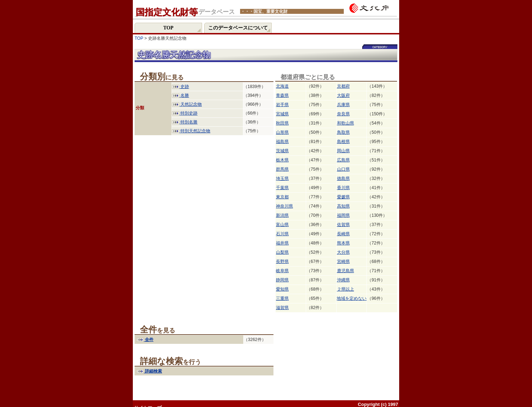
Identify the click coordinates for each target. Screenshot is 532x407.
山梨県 (282, 252)
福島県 (282, 142)
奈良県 (343, 114)
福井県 (282, 243)
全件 (145, 340)
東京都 (282, 197)
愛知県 (282, 289)
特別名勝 (185, 122)
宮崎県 (343, 262)
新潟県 (282, 215)
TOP (139, 38)
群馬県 (282, 169)
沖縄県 (343, 280)
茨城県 (282, 151)
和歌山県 (346, 123)
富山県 (282, 225)
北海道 (282, 86)
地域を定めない (352, 298)
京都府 (343, 86)
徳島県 (343, 178)
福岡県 (343, 215)
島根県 (343, 142)
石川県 (282, 234)
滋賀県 (282, 308)
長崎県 (343, 234)
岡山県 (343, 151)
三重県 (282, 298)
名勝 (180, 95)
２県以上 (346, 289)
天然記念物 (187, 104)
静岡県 (282, 280)
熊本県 (343, 243)
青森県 (282, 95)
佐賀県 (343, 225)
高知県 (343, 206)
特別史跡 (185, 113)
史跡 (180, 87)
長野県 (282, 262)
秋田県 (282, 123)
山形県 (282, 132)
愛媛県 (343, 197)
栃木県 (282, 160)
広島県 (343, 160)
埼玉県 (282, 178)
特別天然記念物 (191, 131)
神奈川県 (284, 206)
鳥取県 (343, 132)
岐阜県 (282, 271)
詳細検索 (149, 371)
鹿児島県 (346, 271)
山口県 (343, 169)
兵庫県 (343, 105)
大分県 (343, 252)
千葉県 (282, 188)
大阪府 (343, 95)
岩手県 (282, 105)
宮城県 (282, 114)
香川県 (343, 188)
